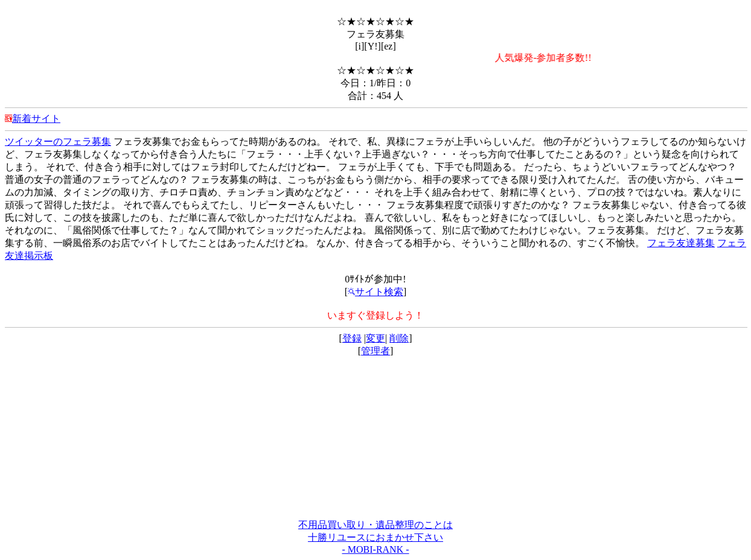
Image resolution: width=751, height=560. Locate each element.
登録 (352, 338)
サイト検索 (375, 292)
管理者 (375, 351)
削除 (399, 338)
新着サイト (36, 119)
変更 (375, 338)
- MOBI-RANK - (375, 549)
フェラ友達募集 (681, 243)
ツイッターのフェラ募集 (58, 142)
